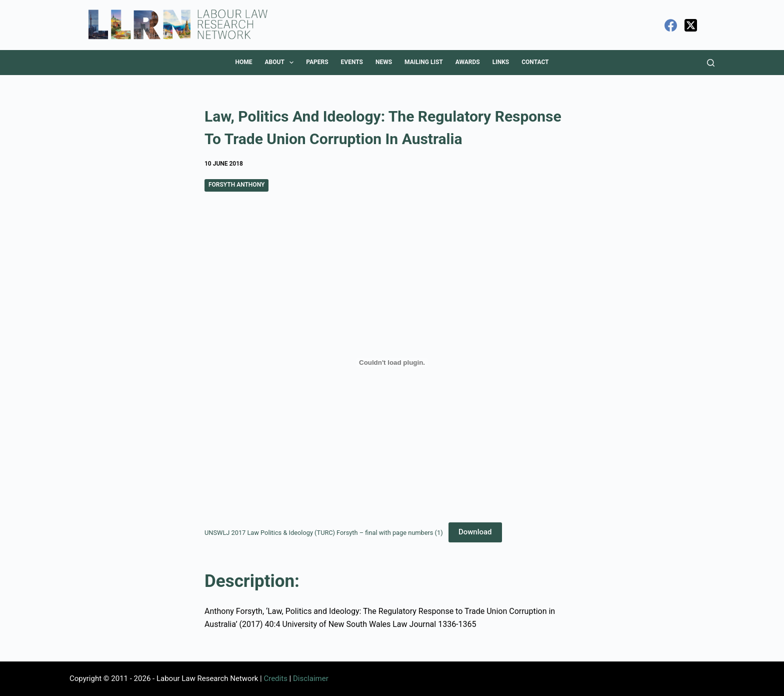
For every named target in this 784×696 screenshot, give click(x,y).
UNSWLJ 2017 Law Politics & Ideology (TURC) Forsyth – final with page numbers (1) (324, 532)
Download (475, 532)
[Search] (711, 63)
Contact (535, 62)
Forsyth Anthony (236, 185)
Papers (317, 62)
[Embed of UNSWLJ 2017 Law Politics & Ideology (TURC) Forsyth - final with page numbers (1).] (392, 363)
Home (243, 62)
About (281, 63)
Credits (275, 678)
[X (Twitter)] (691, 25)
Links (501, 62)
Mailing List (424, 62)
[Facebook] (671, 25)
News (384, 62)
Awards (468, 62)
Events (352, 62)
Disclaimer (311, 678)
